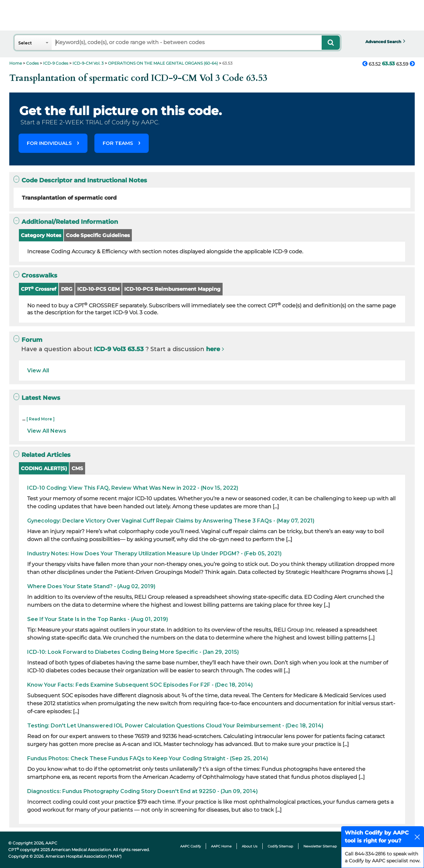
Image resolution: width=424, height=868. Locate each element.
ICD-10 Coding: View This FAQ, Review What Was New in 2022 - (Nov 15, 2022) (133, 488)
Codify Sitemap (280, 846)
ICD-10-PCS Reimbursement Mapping (172, 289)
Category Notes (41, 235)
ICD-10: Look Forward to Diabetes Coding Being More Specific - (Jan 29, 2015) (133, 652)
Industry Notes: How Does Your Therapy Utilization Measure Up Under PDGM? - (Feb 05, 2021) (154, 554)
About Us (250, 846)
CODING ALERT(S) (44, 468)
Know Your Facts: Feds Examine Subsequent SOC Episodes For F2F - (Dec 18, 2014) (140, 685)
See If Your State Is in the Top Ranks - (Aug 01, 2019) (98, 619)
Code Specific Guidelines (98, 235)
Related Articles (42, 455)
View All (38, 371)
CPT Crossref (39, 289)
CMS (77, 468)
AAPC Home (221, 846)
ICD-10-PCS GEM (98, 289)
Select (25, 43)
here (213, 349)
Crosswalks (35, 275)
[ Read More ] (41, 419)
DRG (67, 289)
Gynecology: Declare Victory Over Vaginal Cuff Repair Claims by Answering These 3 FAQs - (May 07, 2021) (171, 521)
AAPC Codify (190, 846)
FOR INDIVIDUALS (49, 143)
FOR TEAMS (118, 143)
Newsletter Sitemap (320, 846)
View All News (47, 431)
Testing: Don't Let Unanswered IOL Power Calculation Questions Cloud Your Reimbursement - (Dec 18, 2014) (175, 726)
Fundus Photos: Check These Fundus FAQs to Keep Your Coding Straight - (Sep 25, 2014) (148, 758)
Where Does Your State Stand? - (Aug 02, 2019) (91, 586)
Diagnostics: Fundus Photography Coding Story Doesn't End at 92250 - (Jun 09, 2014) (142, 791)
